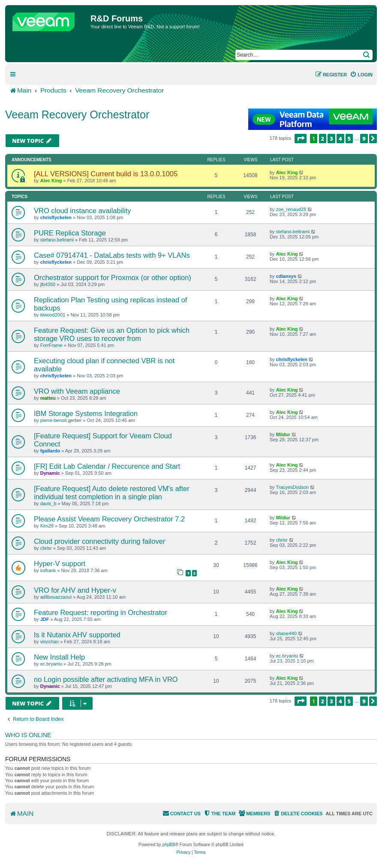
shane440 (286, 633)
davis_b (48, 503)
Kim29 (47, 526)
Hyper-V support (60, 564)
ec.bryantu (51, 664)
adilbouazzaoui (56, 597)
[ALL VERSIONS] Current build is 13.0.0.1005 (106, 174)
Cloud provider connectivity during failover (99, 541)
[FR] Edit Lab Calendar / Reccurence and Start (107, 466)
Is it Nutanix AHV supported (77, 635)
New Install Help (59, 657)
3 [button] (331, 139)
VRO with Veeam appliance (77, 391)
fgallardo (50, 451)
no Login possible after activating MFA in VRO (106, 679)
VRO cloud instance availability (83, 211)
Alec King (51, 181)
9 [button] (364, 139)
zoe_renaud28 (291, 209)
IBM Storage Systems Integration (86, 413)
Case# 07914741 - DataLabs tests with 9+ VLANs (112, 255)
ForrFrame (51, 345)
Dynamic (50, 473)
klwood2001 (53, 315)
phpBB (169, 845)
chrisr (46, 548)
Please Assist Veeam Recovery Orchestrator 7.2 (109, 519)
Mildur (283, 434)
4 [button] (340, 139)
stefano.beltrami (57, 240)
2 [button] (323, 139)
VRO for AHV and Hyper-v (75, 590)
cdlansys (286, 276)
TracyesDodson (293, 487)
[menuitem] (361, 75)
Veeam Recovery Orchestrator (77, 115)
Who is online (28, 735)
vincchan (50, 642)
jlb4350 (48, 284)
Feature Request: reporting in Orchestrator (101, 612)
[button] (301, 139)
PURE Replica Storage (70, 233)
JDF (45, 619)
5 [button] (349, 139)
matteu (48, 398)
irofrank (48, 570)
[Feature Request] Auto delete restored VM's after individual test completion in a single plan (112, 493)
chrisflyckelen (56, 217)
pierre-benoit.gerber (61, 420)
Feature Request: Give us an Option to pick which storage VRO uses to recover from (112, 334)
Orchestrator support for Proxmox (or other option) (113, 277)
